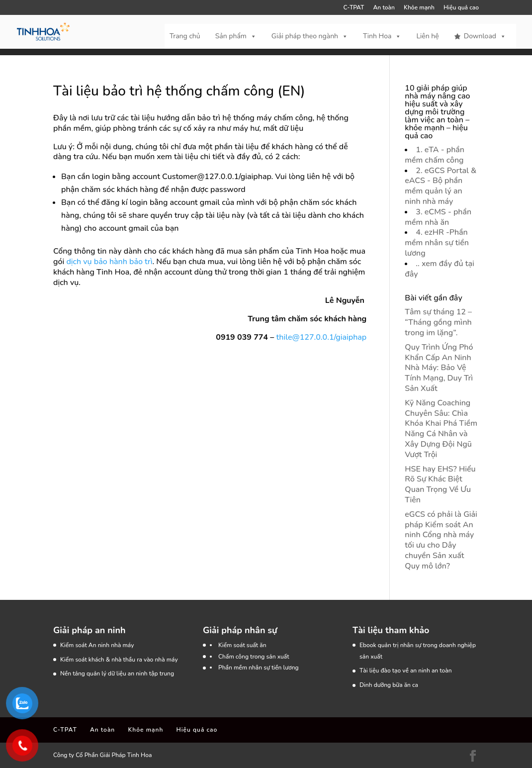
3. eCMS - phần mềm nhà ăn (438, 217)
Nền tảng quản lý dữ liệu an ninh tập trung (117, 673)
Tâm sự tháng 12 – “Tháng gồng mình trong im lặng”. (438, 322)
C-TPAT (354, 8)
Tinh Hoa (382, 36)
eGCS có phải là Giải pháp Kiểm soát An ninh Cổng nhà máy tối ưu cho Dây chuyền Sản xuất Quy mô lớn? (441, 540)
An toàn (384, 8)
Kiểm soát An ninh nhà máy (97, 645)
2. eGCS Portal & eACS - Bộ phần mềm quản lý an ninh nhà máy (441, 186)
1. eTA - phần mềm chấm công (435, 155)
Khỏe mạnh (419, 8)
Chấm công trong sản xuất (254, 657)
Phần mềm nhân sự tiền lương (259, 668)
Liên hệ (427, 36)
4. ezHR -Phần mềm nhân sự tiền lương (437, 243)
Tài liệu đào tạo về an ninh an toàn (406, 671)
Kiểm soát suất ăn (242, 645)
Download (485, 36)
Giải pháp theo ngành (310, 36)
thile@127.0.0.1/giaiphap (322, 337)
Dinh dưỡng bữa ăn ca (389, 685)
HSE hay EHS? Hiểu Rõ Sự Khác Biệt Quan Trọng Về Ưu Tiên (440, 484)
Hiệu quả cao (461, 8)
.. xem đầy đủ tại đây (439, 269)
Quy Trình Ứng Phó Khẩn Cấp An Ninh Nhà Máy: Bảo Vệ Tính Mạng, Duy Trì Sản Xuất (439, 368)
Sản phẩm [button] (236, 36)
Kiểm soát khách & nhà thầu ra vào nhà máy (119, 660)
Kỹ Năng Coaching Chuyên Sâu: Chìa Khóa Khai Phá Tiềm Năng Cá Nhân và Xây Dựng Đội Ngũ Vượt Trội (441, 429)
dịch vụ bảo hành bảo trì (109, 262)
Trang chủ (185, 36)
